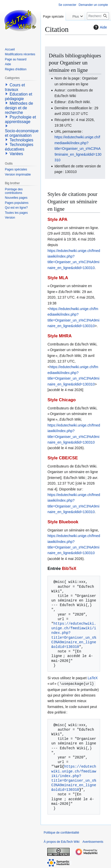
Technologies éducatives (19, 147)
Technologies (21, 140)
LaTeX (93, 678)
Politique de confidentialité (61, 832)
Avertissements (93, 842)
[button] (7, 85)
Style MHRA (60, 336)
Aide (100, 27)
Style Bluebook (63, 522)
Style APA (57, 219)
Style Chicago (62, 400)
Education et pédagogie (18, 96)
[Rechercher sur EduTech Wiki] (98, 16)
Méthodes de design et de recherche (19, 108)
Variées (16, 154)
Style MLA (58, 278)
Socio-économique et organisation (22, 133)
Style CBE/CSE (63, 458)
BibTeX (69, 569)
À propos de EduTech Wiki (62, 842)
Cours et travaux (15, 87)
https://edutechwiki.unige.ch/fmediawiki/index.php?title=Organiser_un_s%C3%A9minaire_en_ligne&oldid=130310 (78, 149)
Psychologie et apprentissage (20, 119)
